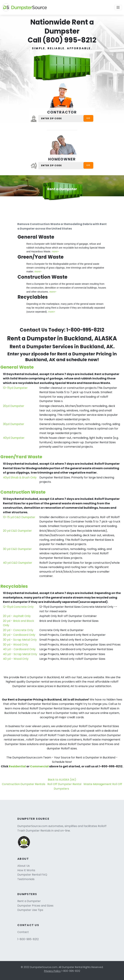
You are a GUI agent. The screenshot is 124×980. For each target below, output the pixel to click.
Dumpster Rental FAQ (32, 875)
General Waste (17, 367)
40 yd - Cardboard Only (19, 649)
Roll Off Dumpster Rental (64, 784)
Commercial (39, 766)
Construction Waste (23, 492)
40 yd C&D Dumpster (18, 563)
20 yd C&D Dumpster (17, 531)
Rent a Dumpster (29, 901)
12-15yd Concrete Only (18, 607)
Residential (17, 766)
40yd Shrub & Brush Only (20, 477)
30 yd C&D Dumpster (17, 549)
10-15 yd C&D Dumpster (19, 517)
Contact (23, 932)
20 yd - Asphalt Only (17, 616)
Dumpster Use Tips (30, 910)
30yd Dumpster (14, 424)
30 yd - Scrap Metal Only (20, 640)
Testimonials (26, 879)
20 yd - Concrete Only (18, 630)
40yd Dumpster (14, 438)
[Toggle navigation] (118, 7)
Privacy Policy (52, 971)
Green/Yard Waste (21, 457)
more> (55, 251)
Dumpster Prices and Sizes (35, 906)
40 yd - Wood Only (16, 659)
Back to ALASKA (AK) (62, 780)
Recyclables (14, 586)
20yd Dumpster (14, 406)
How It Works (26, 870)
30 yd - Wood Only (16, 645)
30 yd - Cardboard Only (19, 635)
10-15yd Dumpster (15, 388)
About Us (23, 866)
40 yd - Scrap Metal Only (20, 654)
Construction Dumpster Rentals (24, 784)
